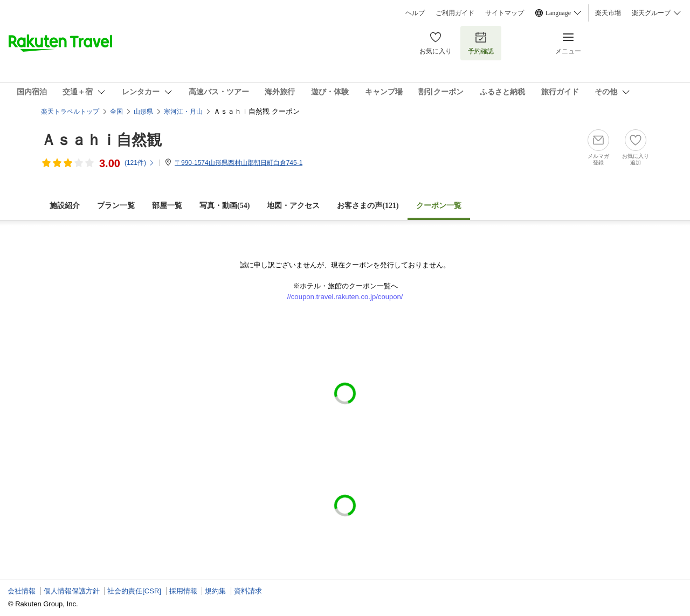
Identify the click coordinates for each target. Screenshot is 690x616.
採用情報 (183, 591)
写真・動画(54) (225, 206)
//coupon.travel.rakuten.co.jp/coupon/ (345, 297)
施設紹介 (65, 206)
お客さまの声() (368, 206)
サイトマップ (505, 13)
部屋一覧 (167, 206)
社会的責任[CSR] (134, 591)
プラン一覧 (116, 206)
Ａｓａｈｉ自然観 (101, 140)
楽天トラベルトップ (70, 112)
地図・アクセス (293, 206)
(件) (140, 163)
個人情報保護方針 (72, 591)
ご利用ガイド (455, 13)
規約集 (215, 591)
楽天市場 (608, 13)
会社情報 (22, 591)
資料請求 (248, 591)
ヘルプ (415, 13)
